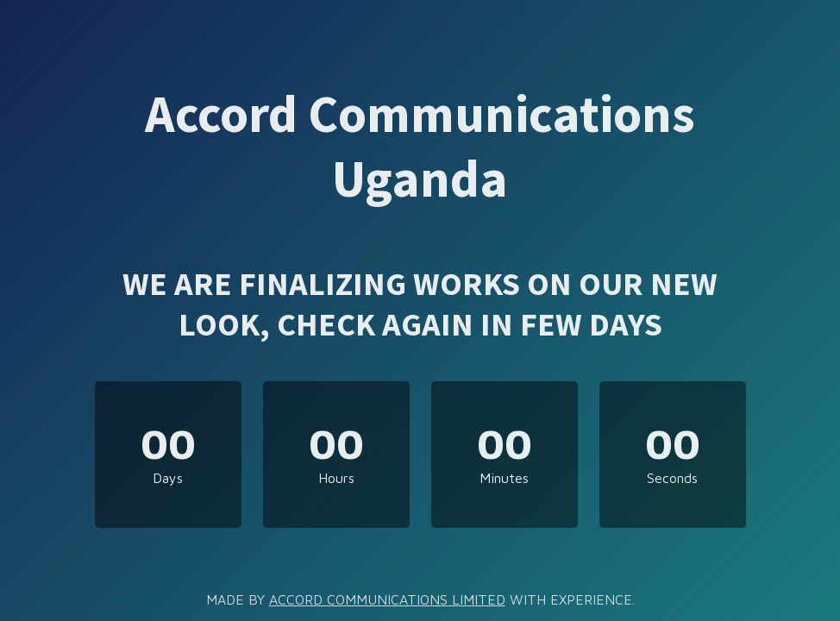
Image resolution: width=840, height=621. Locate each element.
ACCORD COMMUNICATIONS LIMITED (387, 599)
